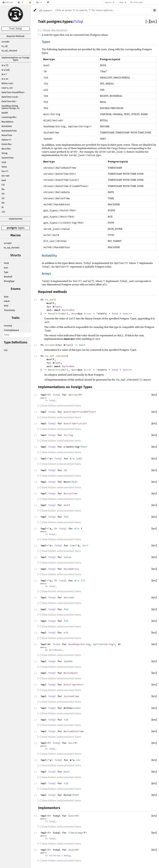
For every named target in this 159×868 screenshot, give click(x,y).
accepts (5, 42)
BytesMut (68, 310)
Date (6, 297)
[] (148, 22)
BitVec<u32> (8, 83)
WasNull (8, 277)
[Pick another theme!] (35, 10)
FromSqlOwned (11, 330)
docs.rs (108, 2)
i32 (3, 198)
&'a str (5, 79)
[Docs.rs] (8, 2)
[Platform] (39, 2)
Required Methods (16, 36)
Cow (72, 545)
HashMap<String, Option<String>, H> (11, 107)
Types (46, 42)
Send (115, 313)
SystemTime (8, 158)
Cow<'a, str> (7, 88)
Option (73, 395)
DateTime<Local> (10, 97)
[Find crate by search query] (146, 2)
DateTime (70, 412)
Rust (122, 2)
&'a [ (74, 458)
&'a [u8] (6, 70)
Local (82, 423)
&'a (78, 528)
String (4, 153)
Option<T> (7, 140)
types (21, 228)
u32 (3, 212)
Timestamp (9, 310)
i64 (3, 203)
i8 (2, 207)
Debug (67, 855)
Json (6, 268)
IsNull (7, 301)
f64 (3, 189)
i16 (3, 194)
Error (88, 313)
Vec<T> (5, 171)
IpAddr (5, 113)
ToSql (7, 335)
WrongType (9, 281)
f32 (3, 185)
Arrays (46, 274)
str (85, 545)
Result (53, 313)
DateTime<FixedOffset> (13, 92)
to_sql (5, 46)
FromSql (8, 326)
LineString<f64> (9, 117)
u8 (79, 458)
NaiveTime (7, 135)
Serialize (55, 855)
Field (6, 263)
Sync (126, 313)
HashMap (74, 644)
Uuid (4, 162)
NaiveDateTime (9, 131)
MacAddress (8, 122)
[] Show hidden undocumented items (59, 406)
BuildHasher (56, 650)
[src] (153, 22)
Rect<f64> (6, 149)
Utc (80, 684)
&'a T (4, 74)
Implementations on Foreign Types (16, 59)
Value (4, 167)
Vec (66, 597)
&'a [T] (5, 65)
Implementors (16, 219)
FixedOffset (86, 412)
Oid (6, 350)
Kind (6, 306)
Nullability (49, 256)
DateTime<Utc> (9, 101)
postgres (12, 228)
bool (4, 180)
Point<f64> (7, 144)
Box (74, 313)
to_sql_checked (9, 51)
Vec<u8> (6, 176)
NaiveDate (7, 126)
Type (6, 272)
